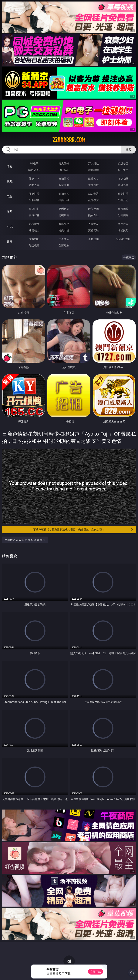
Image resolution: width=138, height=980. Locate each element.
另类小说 (64, 230)
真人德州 (64, 163)
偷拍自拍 (64, 194)
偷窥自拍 (34, 209)
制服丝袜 (34, 200)
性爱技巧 (123, 230)
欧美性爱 (123, 194)
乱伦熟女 (93, 200)
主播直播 (93, 185)
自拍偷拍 (64, 178)
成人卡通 (93, 194)
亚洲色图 (64, 209)
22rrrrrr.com (69, 140)
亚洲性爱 (34, 194)
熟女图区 (93, 215)
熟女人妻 (34, 185)
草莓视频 (93, 239)
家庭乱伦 (64, 224)
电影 (10, 196)
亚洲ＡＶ (34, 178)
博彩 (10, 166)
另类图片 (123, 215)
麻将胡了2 (34, 170)
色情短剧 (64, 245)
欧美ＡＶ (93, 178)
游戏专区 (123, 163)
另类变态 (123, 200)
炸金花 (64, 170)
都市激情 (34, 224)
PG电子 (34, 163)
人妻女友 (93, 224)
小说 (10, 227)
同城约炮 (34, 239)
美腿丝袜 (34, 215)
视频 (10, 181)
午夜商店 (64, 239)
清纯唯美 (64, 215)
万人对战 (93, 163)
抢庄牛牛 (123, 170)
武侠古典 (123, 224)
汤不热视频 (123, 239)
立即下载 (96, 972)
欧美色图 (93, 209)
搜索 (128, 149)
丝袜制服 (64, 185)
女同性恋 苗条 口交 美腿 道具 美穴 (25, 540)
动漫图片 (123, 209)
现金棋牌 (93, 170)
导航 (10, 242)
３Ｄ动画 (123, 178)
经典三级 (64, 200)
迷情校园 (34, 230)
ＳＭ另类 (123, 185)
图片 (10, 211)
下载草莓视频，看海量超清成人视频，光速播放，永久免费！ (84, 530)
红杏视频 (34, 245)
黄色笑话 (93, 230)
